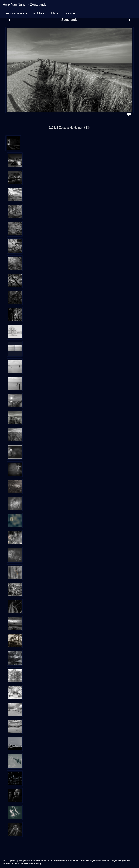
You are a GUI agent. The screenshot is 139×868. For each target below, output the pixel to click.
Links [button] (54, 14)
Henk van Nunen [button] (16, 14)
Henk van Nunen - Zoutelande (25, 5)
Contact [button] (69, 14)
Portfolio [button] (38, 14)
